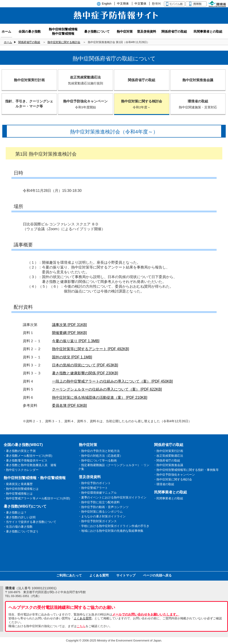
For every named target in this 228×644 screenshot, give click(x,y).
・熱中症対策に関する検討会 (173, 479)
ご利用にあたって (69, 575)
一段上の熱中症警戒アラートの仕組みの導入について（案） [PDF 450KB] (112, 381)
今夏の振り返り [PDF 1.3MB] (76, 341)
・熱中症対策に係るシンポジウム (100, 512)
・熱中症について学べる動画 (97, 460)
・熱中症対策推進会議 (168, 465)
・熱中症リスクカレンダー (21, 470)
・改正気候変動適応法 (168, 456)
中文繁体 (140, 4)
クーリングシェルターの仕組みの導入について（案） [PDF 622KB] (107, 389)
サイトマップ (126, 575)
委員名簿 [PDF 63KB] (69, 405)
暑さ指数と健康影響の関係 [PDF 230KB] (85, 373)
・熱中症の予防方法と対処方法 (99, 451)
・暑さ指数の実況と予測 (19, 451)
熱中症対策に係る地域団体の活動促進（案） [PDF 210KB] (100, 398)
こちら (81, 626)
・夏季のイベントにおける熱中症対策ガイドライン (112, 497)
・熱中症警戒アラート (93, 488)
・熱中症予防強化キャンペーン (174, 475)
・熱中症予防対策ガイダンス (97, 521)
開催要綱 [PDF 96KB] (69, 333)
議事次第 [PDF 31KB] (69, 325)
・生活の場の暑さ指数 (18, 527)
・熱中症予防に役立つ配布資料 (99, 502)
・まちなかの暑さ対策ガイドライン (102, 516)
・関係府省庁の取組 (167, 460)
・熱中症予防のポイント (95, 483)
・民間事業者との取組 (168, 498)
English (107, 4)
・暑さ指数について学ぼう (21, 531)
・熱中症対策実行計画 (168, 451)
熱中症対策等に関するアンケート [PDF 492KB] (91, 349)
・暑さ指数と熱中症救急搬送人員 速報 (30, 465)
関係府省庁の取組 (29, 42)
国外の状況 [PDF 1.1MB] (72, 357)
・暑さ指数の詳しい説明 (19, 517)
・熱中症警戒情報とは (18, 494)
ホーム (8, 42)
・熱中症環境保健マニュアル (97, 493)
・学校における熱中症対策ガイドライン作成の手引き (114, 526)
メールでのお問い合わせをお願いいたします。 (146, 614)
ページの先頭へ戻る (157, 575)
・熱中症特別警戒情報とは (21, 489)
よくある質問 (99, 575)
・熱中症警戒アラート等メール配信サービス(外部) (37, 498)
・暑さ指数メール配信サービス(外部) (28, 456)
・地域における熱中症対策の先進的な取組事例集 (111, 531)
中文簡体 (123, 4)
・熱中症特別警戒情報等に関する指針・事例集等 (186, 470)
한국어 (156, 4)
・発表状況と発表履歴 (18, 484)
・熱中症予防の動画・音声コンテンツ (103, 507)
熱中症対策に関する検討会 (64, 42)
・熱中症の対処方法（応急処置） (100, 456)
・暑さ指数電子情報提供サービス (25, 460)
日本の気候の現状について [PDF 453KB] (85, 365)
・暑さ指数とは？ (15, 512)
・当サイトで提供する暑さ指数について (30, 522)
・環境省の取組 (164, 484)
